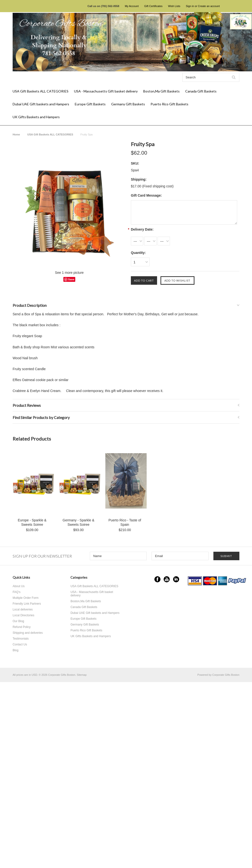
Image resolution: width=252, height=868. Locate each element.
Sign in (190, 6)
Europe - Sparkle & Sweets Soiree (32, 522)
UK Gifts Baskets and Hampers (36, 117)
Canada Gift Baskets (201, 91)
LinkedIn (176, 579)
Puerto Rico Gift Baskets (169, 104)
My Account (132, 6)
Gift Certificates (153, 6)
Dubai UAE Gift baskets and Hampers (41, 104)
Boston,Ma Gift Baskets (161, 91)
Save (71, 279)
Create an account (209, 6)
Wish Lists (174, 6)
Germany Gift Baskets (128, 104)
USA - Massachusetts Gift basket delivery (106, 91)
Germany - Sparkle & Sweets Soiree (79, 522)
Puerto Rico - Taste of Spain (125, 522)
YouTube (167, 579)
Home (16, 134)
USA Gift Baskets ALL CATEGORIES (41, 91)
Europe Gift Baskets (90, 104)
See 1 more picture (69, 273)
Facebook (157, 579)
